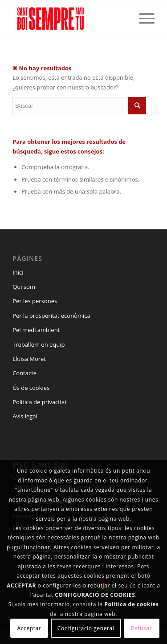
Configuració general (86, 628)
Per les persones (35, 301)
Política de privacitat (40, 402)
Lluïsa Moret (29, 359)
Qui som (24, 287)
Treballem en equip (39, 344)
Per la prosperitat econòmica (51, 316)
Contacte (24, 373)
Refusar (141, 628)
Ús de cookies (31, 388)
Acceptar (29, 628)
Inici (18, 272)
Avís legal (25, 416)
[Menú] (142, 18)
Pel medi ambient (36, 330)
